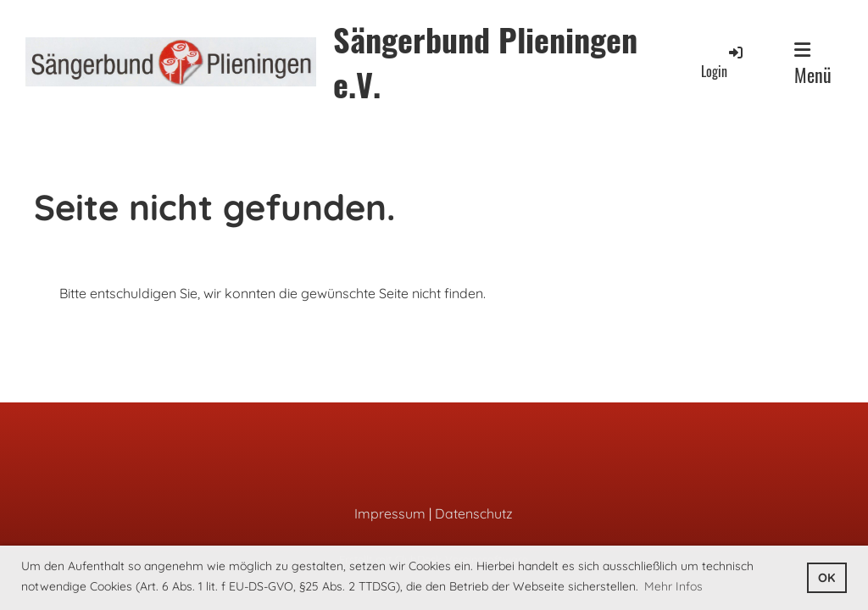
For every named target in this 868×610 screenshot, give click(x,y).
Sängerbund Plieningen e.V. (485, 62)
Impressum (390, 513)
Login (723, 62)
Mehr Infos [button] (673, 586)
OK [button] (826, 578)
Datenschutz (474, 513)
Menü (813, 64)
